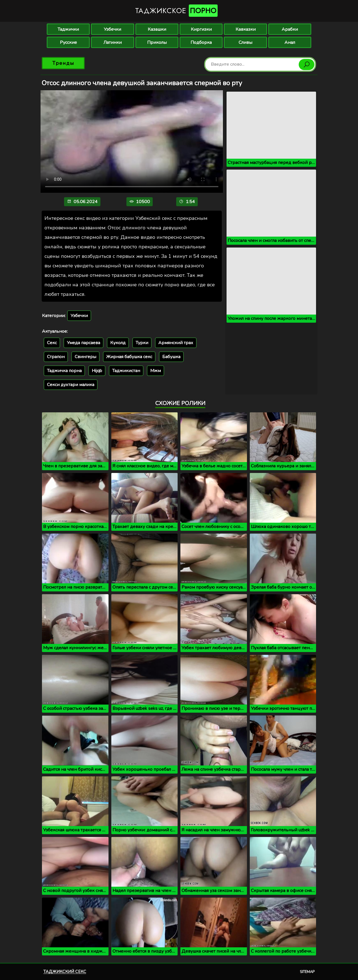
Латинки (113, 42)
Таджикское (176, 11)
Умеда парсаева (83, 343)
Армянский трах (176, 343)
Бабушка (171, 357)
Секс (52, 343)
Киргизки (201, 29)
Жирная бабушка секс (129, 357)
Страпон (56, 357)
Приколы (157, 42)
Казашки (157, 29)
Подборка (201, 42)
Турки (142, 343)
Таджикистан (126, 371)
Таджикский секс (65, 972)
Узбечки (112, 29)
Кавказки (246, 29)
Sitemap (307, 972)
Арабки (290, 29)
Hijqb (97, 371)
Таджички (68, 29)
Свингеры (85, 357)
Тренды (63, 63)
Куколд (118, 343)
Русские (68, 42)
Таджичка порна (64, 371)
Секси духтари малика (71, 385)
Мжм (156, 371)
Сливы (245, 42)
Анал (290, 42)
